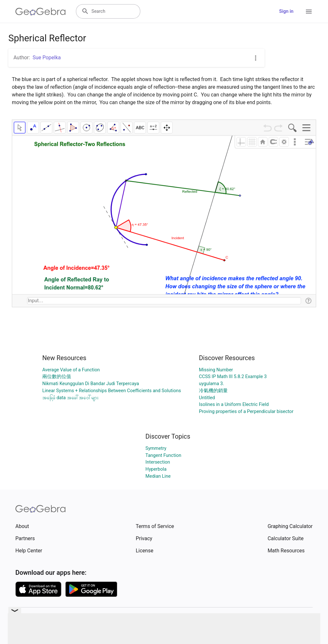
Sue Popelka (47, 58)
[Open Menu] (309, 12)
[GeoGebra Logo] (41, 12)
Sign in (286, 11)
